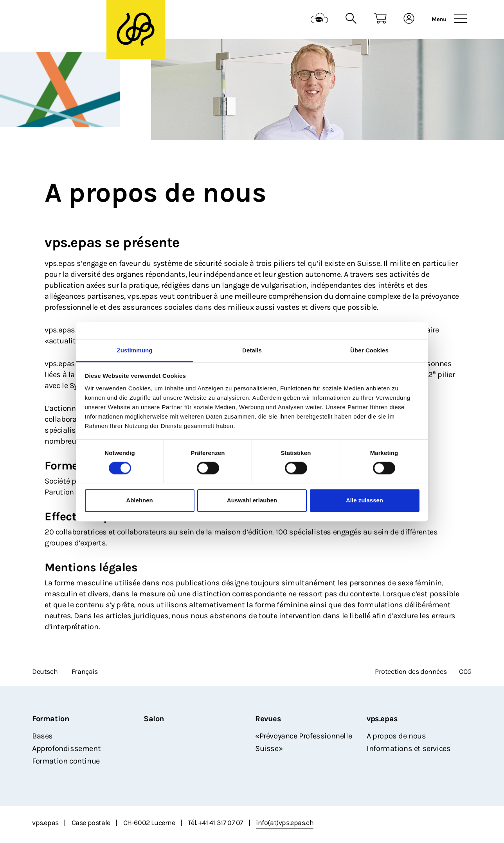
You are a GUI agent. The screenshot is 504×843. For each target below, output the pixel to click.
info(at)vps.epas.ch (285, 823)
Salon (154, 719)
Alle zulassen (364, 501)
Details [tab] (252, 350)
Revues (268, 719)
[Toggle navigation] (461, 19)
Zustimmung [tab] (135, 350)
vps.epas (382, 719)
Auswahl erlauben (252, 501)
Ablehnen (139, 501)
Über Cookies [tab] (369, 350)
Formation (50, 719)
